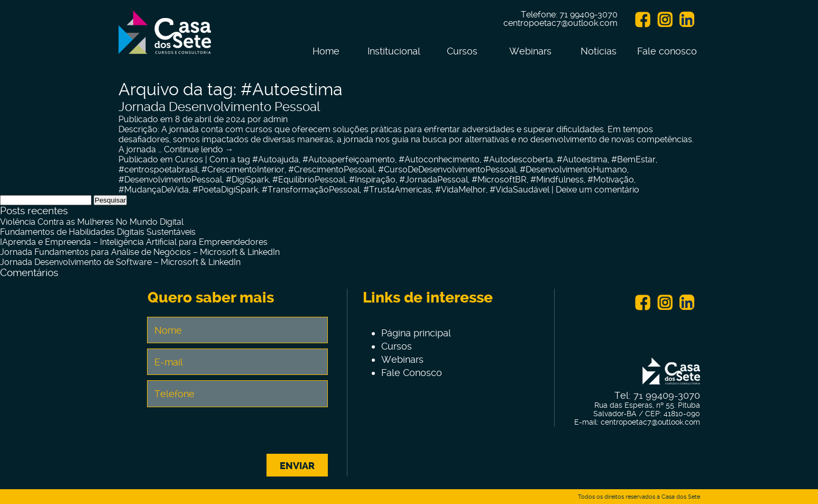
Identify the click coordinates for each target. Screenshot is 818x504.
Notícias (599, 51)
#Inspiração (372, 180)
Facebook (642, 20)
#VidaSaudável (520, 190)
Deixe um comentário (598, 190)
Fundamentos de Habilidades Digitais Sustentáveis (98, 232)
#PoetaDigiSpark (225, 190)
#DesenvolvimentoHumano (573, 169)
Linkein (687, 20)
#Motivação (611, 180)
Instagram (665, 20)
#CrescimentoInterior (243, 169)
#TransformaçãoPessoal (311, 190)
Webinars (530, 51)
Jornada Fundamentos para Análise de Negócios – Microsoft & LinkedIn (140, 252)
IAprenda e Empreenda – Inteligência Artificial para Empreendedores (134, 242)
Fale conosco (667, 51)
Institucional (394, 51)
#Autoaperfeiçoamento (349, 159)
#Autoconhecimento (439, 159)
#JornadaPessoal (434, 180)
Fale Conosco (412, 373)
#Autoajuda (275, 159)
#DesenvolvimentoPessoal (170, 180)
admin (275, 119)
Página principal (416, 333)
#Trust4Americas (397, 190)
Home (326, 51)
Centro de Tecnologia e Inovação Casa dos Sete (165, 39)
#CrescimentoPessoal (331, 169)
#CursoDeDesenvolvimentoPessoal (447, 169)
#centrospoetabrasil (158, 169)
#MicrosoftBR (499, 180)
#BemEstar (633, 159)
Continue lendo (199, 149)
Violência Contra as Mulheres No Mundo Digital (92, 222)
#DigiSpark (247, 180)
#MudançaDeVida (154, 190)
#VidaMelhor (461, 190)
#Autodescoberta (518, 159)
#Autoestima (582, 159)
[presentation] (237, 433)
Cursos (462, 51)
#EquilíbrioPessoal (309, 180)
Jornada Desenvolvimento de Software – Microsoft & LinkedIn (120, 262)
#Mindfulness (557, 180)
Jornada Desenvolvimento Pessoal (219, 107)
